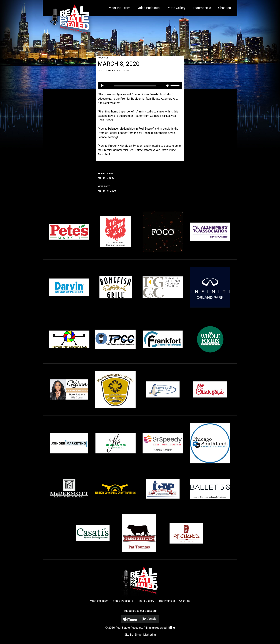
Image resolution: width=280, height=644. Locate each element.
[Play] (102, 86)
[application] (140, 86)
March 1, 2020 (140, 175)
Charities (225, 8)
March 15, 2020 (140, 188)
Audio (101, 71)
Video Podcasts (148, 8)
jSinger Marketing (145, 635)
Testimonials (202, 8)
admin (126, 71)
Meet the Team (119, 8)
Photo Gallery (176, 8)
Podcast (103, 58)
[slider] (135, 86)
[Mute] (168, 86)
